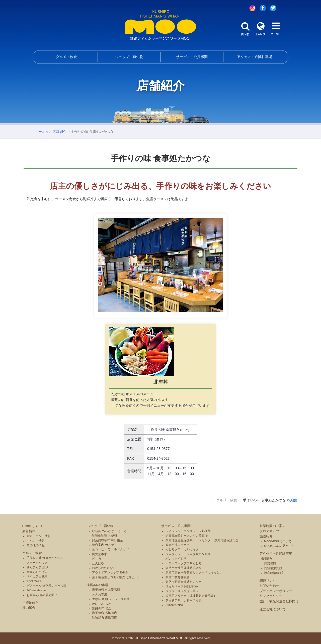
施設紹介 (266, 536)
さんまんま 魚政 (37, 567)
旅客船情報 (272, 573)
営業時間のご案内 (273, 526)
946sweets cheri (37, 590)
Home (43, 132)
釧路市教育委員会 (178, 577)
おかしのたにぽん (104, 568)
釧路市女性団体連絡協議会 (184, 568)
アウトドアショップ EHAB (110, 572)
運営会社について (273, 609)
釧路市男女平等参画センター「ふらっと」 (194, 572)
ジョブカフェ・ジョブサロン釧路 (188, 554)
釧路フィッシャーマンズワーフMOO (161, 25)
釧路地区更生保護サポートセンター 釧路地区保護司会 (202, 540)
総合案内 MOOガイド (106, 545)
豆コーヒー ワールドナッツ (110, 549)
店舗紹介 (59, 132)
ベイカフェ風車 (37, 576)
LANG (261, 29)
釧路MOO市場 (98, 585)
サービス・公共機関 (192, 57)
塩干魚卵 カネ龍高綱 (106, 590)
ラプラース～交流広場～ (182, 591)
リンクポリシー (271, 596)
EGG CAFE (34, 581)
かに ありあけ (101, 604)
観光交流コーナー (178, 545)
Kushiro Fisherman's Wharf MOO (160, 638)
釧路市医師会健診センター (184, 582)
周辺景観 (270, 564)
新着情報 (29, 531)
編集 (294, 500)
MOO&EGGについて (278, 541)
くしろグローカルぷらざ (182, 549)
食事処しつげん (37, 572)
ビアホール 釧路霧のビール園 (47, 586)
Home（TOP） (33, 526)
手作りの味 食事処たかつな (45, 558)
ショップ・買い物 (129, 57)
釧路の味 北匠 (101, 608)
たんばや (98, 563)
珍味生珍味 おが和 (104, 536)
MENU (276, 29)
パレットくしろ (176, 559)
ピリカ (97, 559)
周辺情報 (266, 559)
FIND (246, 29)
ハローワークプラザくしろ (184, 563)
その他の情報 (36, 545)
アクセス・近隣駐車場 (255, 57)
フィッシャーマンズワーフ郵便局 (188, 531)
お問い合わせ (269, 586)
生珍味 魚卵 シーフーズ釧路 (111, 599)
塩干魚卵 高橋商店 (104, 613)
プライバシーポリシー (276, 591)
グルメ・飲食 (66, 57)
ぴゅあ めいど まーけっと (109, 531)
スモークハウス (37, 563)
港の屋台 (29, 608)
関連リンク (268, 581)
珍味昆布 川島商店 (104, 618)
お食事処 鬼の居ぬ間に (42, 595)
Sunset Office (174, 605)
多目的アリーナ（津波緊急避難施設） (191, 596)
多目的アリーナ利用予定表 (184, 600)
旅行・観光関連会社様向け (279, 601)
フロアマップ (269, 531)
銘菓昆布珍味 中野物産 (107, 540)
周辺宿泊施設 (273, 568)
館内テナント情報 (39, 536)
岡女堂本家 (100, 554)
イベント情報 (36, 541)
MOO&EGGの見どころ (279, 546)
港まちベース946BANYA (182, 587)
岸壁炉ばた (30, 603)
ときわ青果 (100, 595)
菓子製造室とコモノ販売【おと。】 (116, 577)
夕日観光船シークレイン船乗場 (187, 536)
